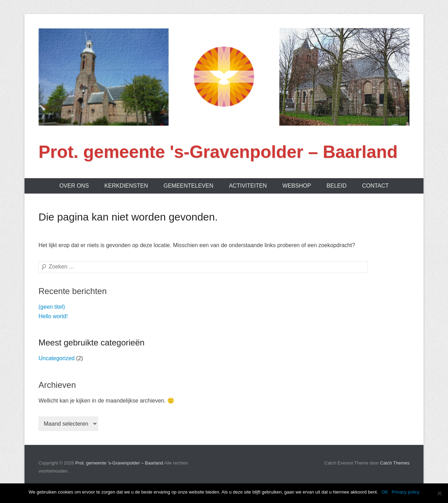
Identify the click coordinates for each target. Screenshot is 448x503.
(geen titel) (52, 307)
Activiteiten (248, 186)
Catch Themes (395, 463)
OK (385, 492)
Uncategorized (57, 358)
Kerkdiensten (126, 186)
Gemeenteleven (188, 186)
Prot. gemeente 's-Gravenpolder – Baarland (218, 152)
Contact (375, 186)
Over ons (74, 186)
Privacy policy (405, 492)
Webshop (297, 186)
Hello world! (53, 316)
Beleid (337, 186)
